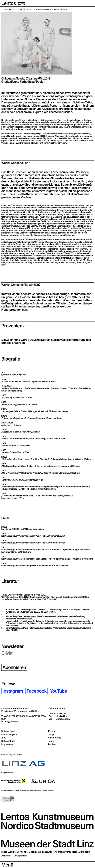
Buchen (52, 744)
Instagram (13, 691)
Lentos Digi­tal (25, 9)
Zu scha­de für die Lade (42, 9)
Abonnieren (14, 667)
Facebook (36, 691)
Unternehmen (9, 731)
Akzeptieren (20, 862)
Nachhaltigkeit (9, 734)
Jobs (4, 738)
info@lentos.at (11, 722)
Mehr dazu (84, 858)
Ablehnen (6, 862)
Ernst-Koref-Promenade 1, (20, 711)
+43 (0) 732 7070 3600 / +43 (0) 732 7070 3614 (23, 718)
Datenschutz (8, 741)
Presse (52, 731)
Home (4, 9)
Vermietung (54, 738)
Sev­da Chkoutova (60, 9)
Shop (51, 734)
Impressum (7, 744)
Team (51, 741)
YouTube (58, 691)
